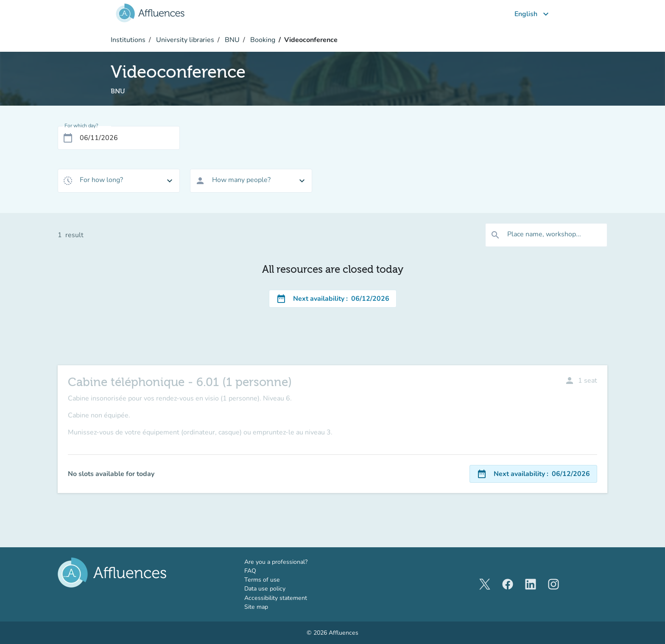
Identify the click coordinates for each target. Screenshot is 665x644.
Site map (256, 607)
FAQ (250, 571)
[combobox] (119, 181)
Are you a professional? (288, 562)
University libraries (184, 40)
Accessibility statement (276, 598)
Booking (262, 40)
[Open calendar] (68, 138)
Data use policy (265, 589)
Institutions (128, 40)
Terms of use (262, 580)
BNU (231, 40)
